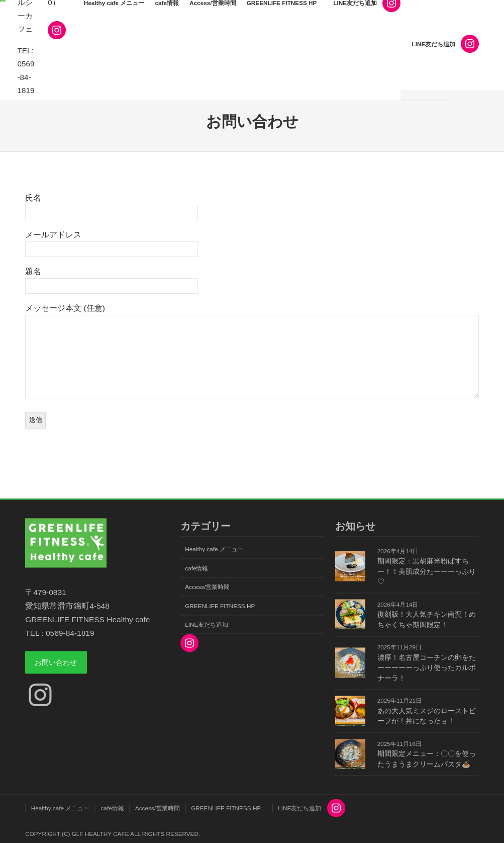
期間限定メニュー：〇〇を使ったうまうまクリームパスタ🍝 (427, 759)
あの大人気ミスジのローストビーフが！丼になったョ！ (427, 715)
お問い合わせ (60, 663)
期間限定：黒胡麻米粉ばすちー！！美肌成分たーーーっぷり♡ (427, 571)
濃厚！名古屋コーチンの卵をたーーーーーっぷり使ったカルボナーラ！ (427, 667)
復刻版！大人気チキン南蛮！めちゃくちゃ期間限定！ (427, 619)
